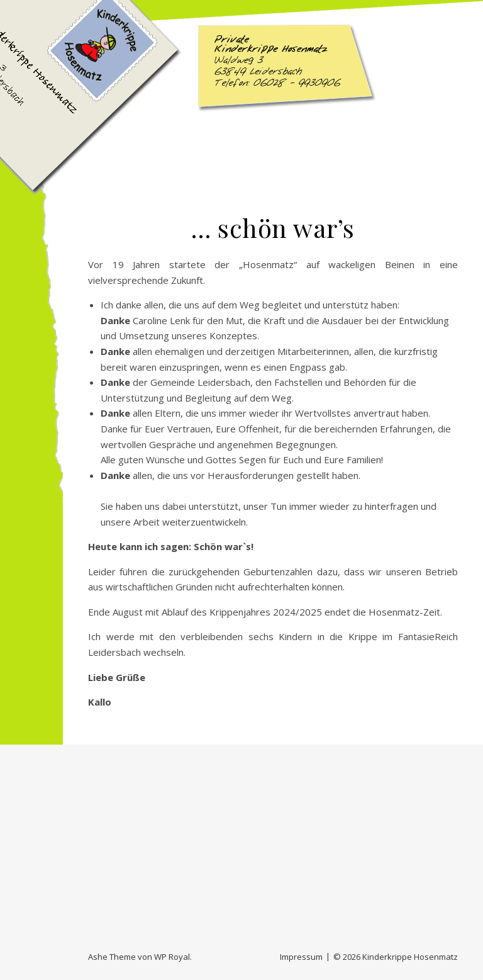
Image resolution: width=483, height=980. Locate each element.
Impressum (301, 957)
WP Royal (172, 957)
